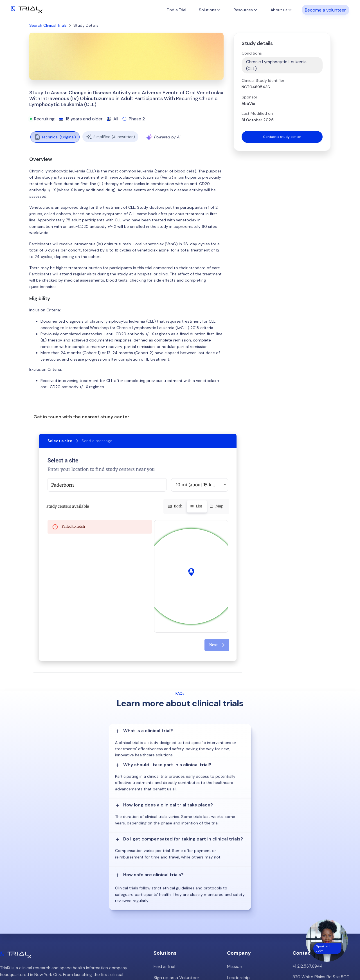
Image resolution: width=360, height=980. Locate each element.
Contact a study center (282, 137)
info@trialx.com (308, 885)
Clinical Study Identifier (263, 80)
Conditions (252, 53)
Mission (234, 857)
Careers (235, 900)
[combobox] (107, 485)
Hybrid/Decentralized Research (184, 889)
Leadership (238, 868)
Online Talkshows (170, 900)
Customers (238, 879)
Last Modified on (257, 113)
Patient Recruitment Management (187, 879)
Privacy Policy (240, 911)
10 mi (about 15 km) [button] (197, 485)
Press (232, 889)
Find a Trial (176, 10)
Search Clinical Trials (48, 25)
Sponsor (249, 97)
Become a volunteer (325, 10)
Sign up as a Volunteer (175, 868)
